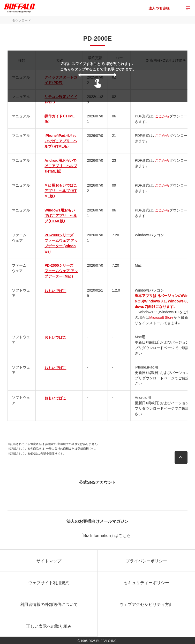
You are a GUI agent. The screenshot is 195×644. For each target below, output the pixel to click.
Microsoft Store (161, 317)
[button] (181, 457)
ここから (162, 116)
